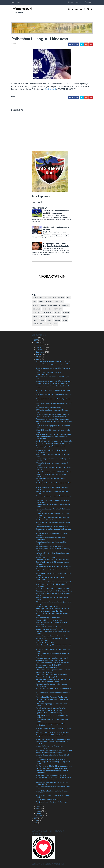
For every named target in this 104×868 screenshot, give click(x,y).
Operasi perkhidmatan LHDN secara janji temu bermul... (52, 563)
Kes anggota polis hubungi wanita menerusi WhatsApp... (52, 685)
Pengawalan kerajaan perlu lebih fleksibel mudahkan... (51, 539)
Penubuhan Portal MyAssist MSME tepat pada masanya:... (52, 501)
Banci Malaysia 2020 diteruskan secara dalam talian (54, 441)
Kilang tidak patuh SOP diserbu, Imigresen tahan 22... (53, 431)
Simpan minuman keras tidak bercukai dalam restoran (51, 623)
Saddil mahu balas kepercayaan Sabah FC (50, 660)
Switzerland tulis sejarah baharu (47, 682)
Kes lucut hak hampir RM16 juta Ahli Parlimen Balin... (52, 736)
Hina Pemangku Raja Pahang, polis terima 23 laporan (52, 480)
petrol (65, 317)
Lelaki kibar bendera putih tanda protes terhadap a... (53, 646)
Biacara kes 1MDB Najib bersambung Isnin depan (53, 589)
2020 (36, 818)
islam (56, 302)
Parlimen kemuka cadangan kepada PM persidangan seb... (50, 579)
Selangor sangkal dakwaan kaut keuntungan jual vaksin (53, 460)
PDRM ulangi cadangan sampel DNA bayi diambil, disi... (53, 497)
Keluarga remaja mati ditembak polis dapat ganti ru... (53, 391)
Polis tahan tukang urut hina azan (48, 618)
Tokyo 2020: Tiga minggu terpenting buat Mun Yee (53, 365)
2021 (36, 343)
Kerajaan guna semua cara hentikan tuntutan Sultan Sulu (56, 245)
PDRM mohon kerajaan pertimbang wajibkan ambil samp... (54, 603)
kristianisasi (58, 309)
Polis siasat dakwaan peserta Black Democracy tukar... (53, 493)
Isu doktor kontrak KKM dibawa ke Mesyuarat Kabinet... (52, 514)
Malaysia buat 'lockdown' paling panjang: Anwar (53, 444)
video (42, 324)
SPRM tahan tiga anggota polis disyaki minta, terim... (52, 705)
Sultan (35, 324)
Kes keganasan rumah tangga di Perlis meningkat (53, 381)
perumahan (56, 317)
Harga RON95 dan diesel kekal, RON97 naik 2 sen (54, 472)
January (39, 816)
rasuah (49, 320)
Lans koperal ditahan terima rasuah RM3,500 (52, 527)
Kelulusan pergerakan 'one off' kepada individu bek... (52, 796)
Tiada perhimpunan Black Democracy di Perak (52, 560)
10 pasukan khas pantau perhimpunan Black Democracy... (51, 438)
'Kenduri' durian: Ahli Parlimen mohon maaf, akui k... (54, 582)
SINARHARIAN (32, 89)
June (38, 359)
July (38, 357)
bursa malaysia (59, 298)
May (38, 806)
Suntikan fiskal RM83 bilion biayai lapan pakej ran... (54, 766)
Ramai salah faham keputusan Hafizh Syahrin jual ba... (53, 400)
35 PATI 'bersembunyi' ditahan (47, 800)
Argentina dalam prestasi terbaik (48, 667)
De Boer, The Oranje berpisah (46, 677)
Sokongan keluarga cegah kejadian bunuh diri (52, 384)
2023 (36, 338)
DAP (68, 298)
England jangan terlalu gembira (47, 606)
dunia (41, 302)
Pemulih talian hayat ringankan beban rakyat (52, 769)
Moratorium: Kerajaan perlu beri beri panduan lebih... (52, 614)
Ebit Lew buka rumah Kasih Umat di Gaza (50, 759)
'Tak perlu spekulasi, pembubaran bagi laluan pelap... (52, 543)
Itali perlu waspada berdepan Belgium (49, 546)
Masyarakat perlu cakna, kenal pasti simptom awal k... (54, 729)
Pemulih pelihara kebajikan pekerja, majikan (51, 708)
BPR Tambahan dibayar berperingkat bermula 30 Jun (53, 411)
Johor (43, 305)
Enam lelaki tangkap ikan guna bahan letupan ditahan (52, 792)
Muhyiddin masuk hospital (45, 643)
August (39, 354)
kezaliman (37, 309)
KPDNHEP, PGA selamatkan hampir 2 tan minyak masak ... (53, 469)
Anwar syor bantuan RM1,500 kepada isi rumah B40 (53, 456)
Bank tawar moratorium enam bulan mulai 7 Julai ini (54, 750)
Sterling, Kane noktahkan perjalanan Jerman (52, 675)
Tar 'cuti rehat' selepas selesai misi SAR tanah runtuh (56, 212)
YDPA (55, 324)
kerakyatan (53, 305)
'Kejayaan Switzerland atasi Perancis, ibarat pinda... (54, 567)
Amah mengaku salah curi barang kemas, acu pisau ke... (54, 422)
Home (73, 2)
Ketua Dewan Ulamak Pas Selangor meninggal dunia (52, 721)
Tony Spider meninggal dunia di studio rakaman (53, 663)
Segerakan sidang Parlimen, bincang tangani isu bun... (53, 650)
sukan (65, 320)
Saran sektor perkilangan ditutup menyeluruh (52, 658)
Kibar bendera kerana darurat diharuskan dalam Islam (53, 523)
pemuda (36, 317)
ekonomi (49, 302)
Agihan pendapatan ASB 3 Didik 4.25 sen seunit (53, 733)
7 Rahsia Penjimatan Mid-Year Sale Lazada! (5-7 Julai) (53, 464)
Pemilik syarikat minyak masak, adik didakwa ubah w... (53, 484)
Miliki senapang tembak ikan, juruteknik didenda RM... (53, 788)
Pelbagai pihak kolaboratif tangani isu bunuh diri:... (54, 414)
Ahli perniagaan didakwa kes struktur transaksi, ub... (53, 550)
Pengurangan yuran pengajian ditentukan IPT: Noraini (52, 570)
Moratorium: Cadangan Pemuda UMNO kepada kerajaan (53, 510)
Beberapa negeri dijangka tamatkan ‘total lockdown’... (51, 447)
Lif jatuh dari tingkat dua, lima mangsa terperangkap (49, 747)
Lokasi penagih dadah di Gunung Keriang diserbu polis (53, 763)
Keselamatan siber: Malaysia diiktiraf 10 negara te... (53, 378)
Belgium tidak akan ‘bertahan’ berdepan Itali (51, 629)
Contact (91, 2)
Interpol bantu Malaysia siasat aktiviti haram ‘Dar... (54, 679)
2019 (36, 821)
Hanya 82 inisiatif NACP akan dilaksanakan (51, 417)
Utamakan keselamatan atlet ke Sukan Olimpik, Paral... (53, 756)
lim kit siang (37, 313)
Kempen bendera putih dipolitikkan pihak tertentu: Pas (50, 585)
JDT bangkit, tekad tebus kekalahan (49, 408)
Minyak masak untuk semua (46, 557)
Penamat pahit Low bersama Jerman (49, 620)
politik (35, 320)
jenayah (36, 305)
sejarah (57, 320)
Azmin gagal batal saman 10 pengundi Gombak (52, 609)
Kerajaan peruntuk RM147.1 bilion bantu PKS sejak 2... (52, 488)
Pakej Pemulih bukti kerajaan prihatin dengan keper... (52, 803)
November (40, 347)
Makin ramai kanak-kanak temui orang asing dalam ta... (54, 396)
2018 (36, 823)
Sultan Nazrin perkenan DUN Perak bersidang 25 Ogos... (53, 574)
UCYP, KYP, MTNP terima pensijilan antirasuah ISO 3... (52, 655)
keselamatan (64, 305)
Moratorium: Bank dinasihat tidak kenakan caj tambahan (52, 772)
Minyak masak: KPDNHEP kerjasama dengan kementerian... (52, 639)
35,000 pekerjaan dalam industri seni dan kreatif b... (53, 694)
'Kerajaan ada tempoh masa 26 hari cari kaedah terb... (52, 387)
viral (49, 324)
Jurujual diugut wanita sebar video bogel (50, 636)
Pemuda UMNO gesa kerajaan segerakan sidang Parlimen (53, 700)
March (39, 811)
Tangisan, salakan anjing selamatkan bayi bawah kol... (53, 427)
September (40, 352)
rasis (42, 320)
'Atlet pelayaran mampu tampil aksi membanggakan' (48, 374)
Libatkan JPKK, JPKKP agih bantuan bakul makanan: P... (51, 475)
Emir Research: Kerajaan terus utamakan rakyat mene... (53, 506)
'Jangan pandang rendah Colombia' (48, 665)
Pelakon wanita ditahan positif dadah (49, 753)
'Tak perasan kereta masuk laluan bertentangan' (53, 419)
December (40, 345)
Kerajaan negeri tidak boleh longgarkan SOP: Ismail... (52, 743)
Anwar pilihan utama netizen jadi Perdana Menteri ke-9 (54, 404)
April (38, 809)
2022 (36, 340)
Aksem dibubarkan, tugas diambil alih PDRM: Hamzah (52, 534)
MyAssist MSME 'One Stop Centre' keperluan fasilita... (52, 554)
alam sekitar (37, 298)
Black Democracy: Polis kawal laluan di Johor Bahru (54, 591)
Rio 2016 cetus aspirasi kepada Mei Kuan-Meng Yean (53, 369)
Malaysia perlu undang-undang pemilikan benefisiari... (50, 725)
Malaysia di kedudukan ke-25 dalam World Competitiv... (51, 451)
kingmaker (47, 309)
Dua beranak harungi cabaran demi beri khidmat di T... (54, 530)
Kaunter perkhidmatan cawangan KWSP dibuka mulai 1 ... (53, 633)
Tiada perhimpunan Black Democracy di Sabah (52, 518)
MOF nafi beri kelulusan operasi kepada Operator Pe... (53, 689)
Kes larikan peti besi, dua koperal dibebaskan (52, 775)
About (82, 2)
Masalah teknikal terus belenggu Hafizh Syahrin (53, 362)
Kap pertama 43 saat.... (44, 672)
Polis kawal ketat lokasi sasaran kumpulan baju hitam (52, 599)
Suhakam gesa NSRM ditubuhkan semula (50, 520)
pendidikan (45, 317)
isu (62, 302)
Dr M (34, 302)
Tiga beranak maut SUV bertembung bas (50, 713)
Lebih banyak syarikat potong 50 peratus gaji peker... (52, 716)
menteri (57, 313)
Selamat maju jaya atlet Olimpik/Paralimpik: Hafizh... (54, 435)
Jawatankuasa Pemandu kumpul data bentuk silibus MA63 (52, 783)
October (39, 350)
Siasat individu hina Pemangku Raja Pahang (51, 697)
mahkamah (48, 313)
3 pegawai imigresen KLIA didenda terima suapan (54, 778)
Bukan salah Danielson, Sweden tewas (50, 627)
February (39, 814)
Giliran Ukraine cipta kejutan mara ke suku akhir (53, 670)
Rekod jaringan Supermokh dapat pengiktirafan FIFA (53, 594)
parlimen (66, 313)
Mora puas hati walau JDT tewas (47, 780)
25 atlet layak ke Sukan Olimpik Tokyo (49, 710)
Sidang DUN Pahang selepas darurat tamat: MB (53, 739)
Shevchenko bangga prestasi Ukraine (49, 611)
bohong (48, 298)
